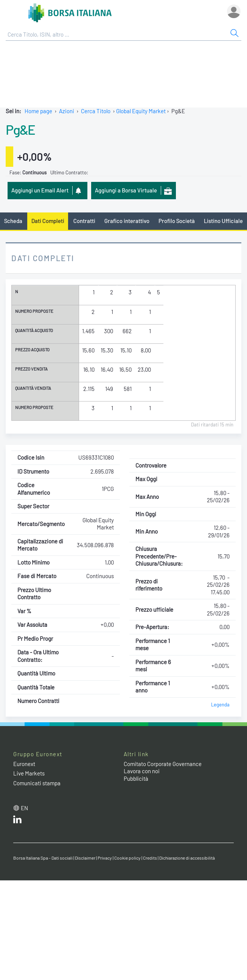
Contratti (84, 221)
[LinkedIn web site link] (17, 821)
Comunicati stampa (37, 783)
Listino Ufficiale (223, 221)
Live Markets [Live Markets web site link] (29, 773)
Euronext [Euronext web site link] (24, 764)
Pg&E (20, 129)
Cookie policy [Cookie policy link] (127, 858)
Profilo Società (177, 221)
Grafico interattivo (127, 221)
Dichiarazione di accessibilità (187, 858)
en (24, 808)
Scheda (13, 221)
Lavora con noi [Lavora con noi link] (142, 771)
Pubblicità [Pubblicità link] (136, 778)
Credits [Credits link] (150, 858)
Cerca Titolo (96, 111)
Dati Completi (48, 221)
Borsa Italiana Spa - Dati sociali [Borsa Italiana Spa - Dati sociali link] (43, 858)
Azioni (67, 111)
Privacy (105, 858)
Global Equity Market (141, 111)
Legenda (220, 705)
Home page (38, 111)
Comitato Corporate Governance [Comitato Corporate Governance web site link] (163, 764)
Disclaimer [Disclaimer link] (85, 858)
